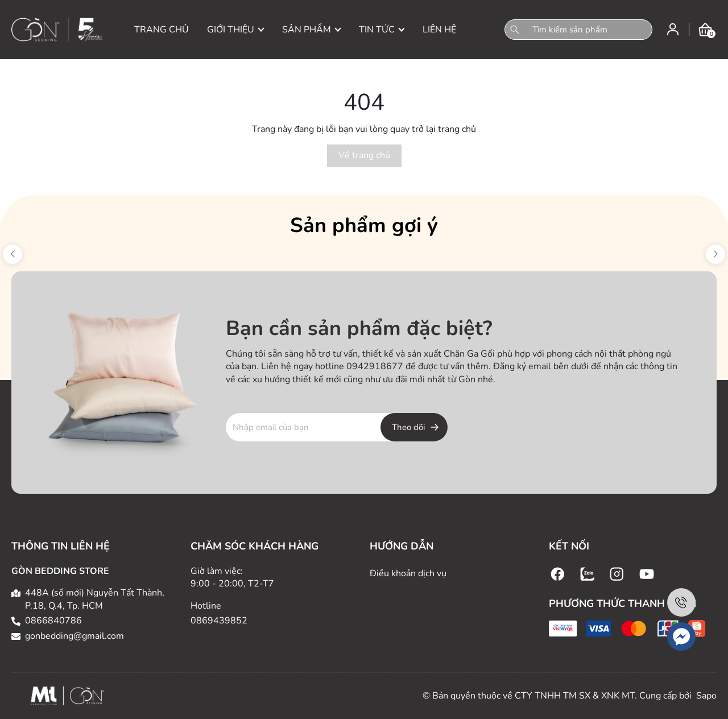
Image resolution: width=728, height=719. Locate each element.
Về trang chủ (364, 155)
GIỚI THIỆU (235, 30)
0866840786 (53, 621)
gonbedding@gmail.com (75, 636)
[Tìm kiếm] (515, 30)
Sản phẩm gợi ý (364, 226)
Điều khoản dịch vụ (408, 573)
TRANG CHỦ (162, 30)
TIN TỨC (382, 30)
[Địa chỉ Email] (337, 427)
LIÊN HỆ (439, 30)
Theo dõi (408, 427)
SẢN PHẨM (311, 30)
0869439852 (219, 621)
